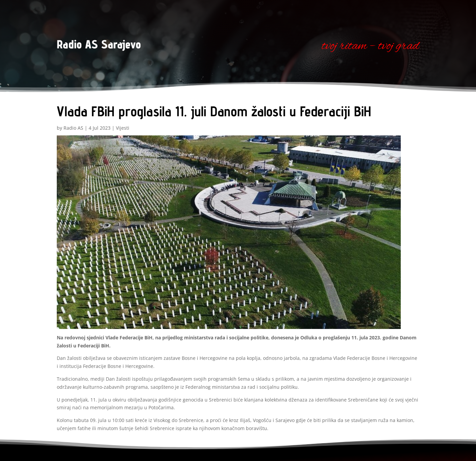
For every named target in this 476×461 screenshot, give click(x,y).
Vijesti (123, 128)
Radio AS (73, 128)
